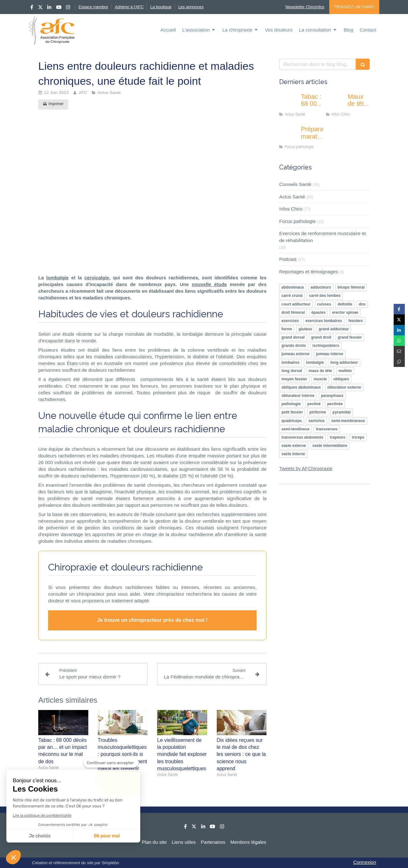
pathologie (291, 404)
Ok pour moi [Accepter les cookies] (107, 836)
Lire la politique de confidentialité (42, 815)
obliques (341, 379)
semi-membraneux (348, 421)
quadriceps (292, 421)
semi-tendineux (295, 429)
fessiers (356, 321)
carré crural (292, 296)
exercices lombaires (324, 321)
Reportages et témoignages (309, 272)
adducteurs (321, 287)
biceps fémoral (351, 287)
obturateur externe (344, 387)
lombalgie (57, 278)
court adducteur (296, 304)
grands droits (294, 346)
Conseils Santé (295, 184)
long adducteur (344, 362)
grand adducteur (334, 329)
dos (362, 304)
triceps (358, 437)
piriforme (318, 412)
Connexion (365, 862)
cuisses (324, 304)
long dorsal (292, 371)
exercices (290, 321)
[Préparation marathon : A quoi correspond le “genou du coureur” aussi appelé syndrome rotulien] (289, 135)
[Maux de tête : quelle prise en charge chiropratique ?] (336, 103)
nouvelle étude (209, 284)
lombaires (291, 362)
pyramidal (342, 412)
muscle (320, 379)
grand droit (321, 337)
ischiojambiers (326, 346)
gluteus (306, 329)
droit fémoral (293, 312)
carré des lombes (325, 296)
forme (287, 329)
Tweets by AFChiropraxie (306, 468)
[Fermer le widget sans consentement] (111, 763)
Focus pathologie (297, 221)
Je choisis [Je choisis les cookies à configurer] (40, 836)
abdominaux (293, 287)
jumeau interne (329, 354)
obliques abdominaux (301, 387)
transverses (327, 429)
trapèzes (338, 437)
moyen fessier (294, 379)
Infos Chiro (291, 209)
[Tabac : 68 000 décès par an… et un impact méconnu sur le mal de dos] (289, 103)
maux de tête (320, 371)
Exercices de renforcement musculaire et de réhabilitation (323, 237)
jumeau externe (295, 354)
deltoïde (345, 304)
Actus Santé (292, 197)
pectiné (314, 404)
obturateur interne (298, 396)
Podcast (288, 259)
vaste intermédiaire (330, 446)
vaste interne (293, 454)
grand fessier (350, 337)
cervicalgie (97, 278)
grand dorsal (293, 337)
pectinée (335, 404)
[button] (13, 857)
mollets (345, 371)
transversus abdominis (302, 437)
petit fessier (292, 412)
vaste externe (294, 446)
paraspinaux (332, 396)
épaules (319, 312)
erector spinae (345, 312)
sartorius (316, 421)
